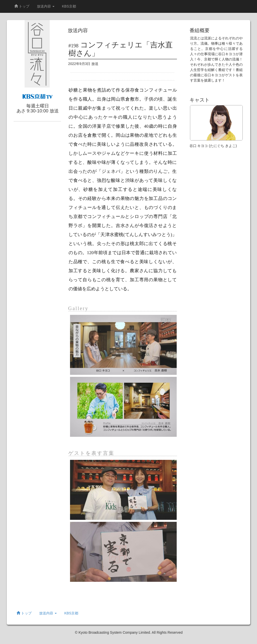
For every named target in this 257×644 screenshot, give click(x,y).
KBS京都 (69, 6)
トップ (22, 6)
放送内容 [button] (46, 6)
